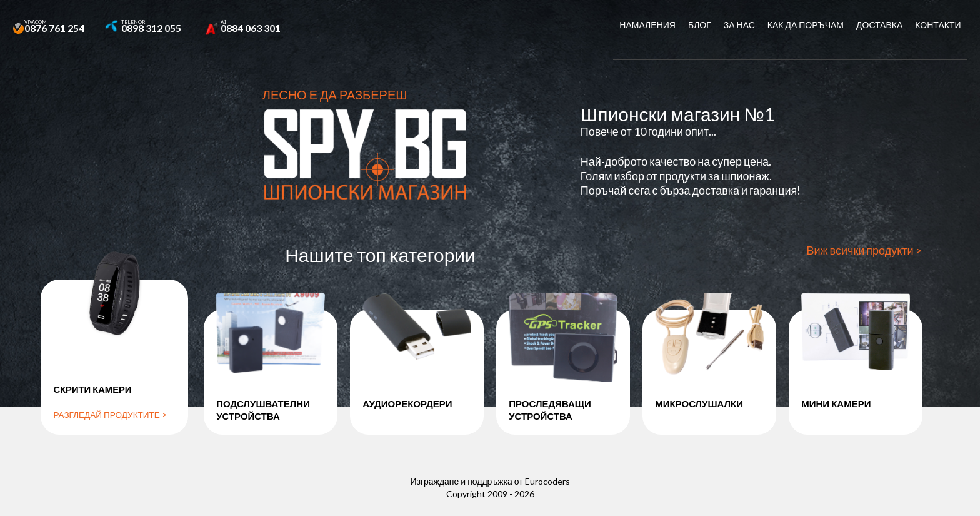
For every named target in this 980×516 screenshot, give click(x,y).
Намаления (647, 25)
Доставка (879, 25)
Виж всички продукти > (864, 257)
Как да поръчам (806, 25)
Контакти (938, 25)
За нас (739, 25)
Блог (700, 25)
